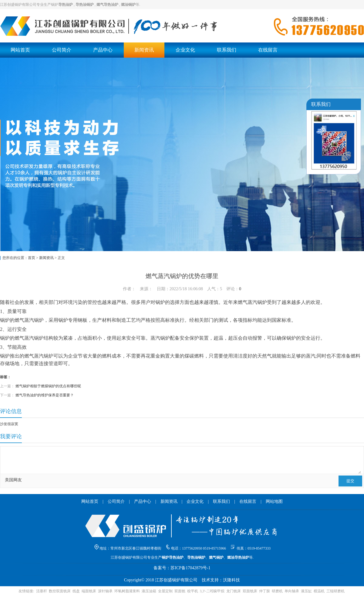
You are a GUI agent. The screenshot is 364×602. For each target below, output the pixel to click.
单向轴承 (292, 591)
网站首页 (20, 50)
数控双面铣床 (60, 591)
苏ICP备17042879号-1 (190, 568)
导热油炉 (66, 5)
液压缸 (306, 591)
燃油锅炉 (128, 5)
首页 (32, 258)
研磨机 (277, 591)
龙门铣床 (234, 591)
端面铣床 (89, 591)
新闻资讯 (144, 50)
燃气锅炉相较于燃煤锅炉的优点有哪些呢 (48, 386)
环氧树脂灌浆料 (127, 591)
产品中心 (103, 50)
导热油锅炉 (85, 5)
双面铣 (180, 591)
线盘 (76, 591)
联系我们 (227, 50)
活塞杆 (42, 591)
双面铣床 (250, 591)
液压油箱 (149, 591)
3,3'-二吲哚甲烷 (212, 591)
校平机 (193, 591)
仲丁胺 (265, 591)
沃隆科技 (231, 580)
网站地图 (274, 501)
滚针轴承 (105, 591)
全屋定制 (165, 591)
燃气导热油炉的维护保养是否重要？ (45, 395)
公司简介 (62, 50)
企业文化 (185, 50)
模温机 (319, 591)
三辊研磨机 (335, 591)
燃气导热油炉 (107, 5)
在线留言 (268, 50)
